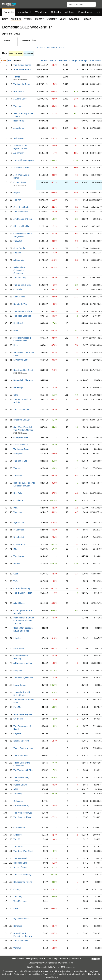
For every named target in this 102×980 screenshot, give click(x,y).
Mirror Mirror (19, 91)
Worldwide (41, 12)
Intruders (17, 638)
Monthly (40, 19)
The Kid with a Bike (22, 285)
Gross (44, 61)
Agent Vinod (19, 522)
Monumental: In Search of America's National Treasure (24, 621)
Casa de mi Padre (21, 207)
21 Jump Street (20, 99)
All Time (70, 12)
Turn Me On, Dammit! (23, 678)
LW (10, 61)
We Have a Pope (21, 449)
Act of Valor (19, 153)
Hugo (16, 345)
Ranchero (18, 926)
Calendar (56, 12)
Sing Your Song (20, 863)
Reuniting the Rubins (23, 882)
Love (16, 908)
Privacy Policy (69, 974)
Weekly (28, 19)
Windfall (17, 948)
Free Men (18, 707)
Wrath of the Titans (22, 84)
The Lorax (18, 106)
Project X (18, 192)
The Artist (18, 241)
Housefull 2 (19, 121)
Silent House (19, 297)
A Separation (19, 260)
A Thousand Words (22, 168)
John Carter (19, 128)
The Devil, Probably (22, 875)
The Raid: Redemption (24, 160)
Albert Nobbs (19, 603)
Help (71, 963)
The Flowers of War (22, 817)
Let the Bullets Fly (21, 805)
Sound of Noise (20, 867)
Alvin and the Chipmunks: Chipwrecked (19, 270)
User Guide (43, 963)
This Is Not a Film (21, 755)
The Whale (18, 847)
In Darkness (19, 530)
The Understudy (21, 941)
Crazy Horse (19, 827)
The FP (17, 839)
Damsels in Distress (23, 380)
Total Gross (95, 61)
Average (83, 61)
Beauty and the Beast (23, 370)
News (28, 958)
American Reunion (22, 69)
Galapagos (18, 801)
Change (73, 61)
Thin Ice (17, 468)
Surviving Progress (23, 714)
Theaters (63, 61)
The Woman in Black (23, 311)
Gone (16, 395)
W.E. (16, 581)
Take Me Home (20, 901)
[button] (98, 4)
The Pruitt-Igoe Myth (23, 813)
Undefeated (19, 537)
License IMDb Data (59, 963)
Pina (15, 508)
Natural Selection (21, 741)
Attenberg (18, 794)
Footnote (17, 253)
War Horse (18, 512)
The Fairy (18, 897)
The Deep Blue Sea (22, 316)
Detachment (19, 648)
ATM (16, 789)
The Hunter (19, 556)
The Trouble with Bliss (23, 770)
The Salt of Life (20, 461)
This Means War (21, 212)
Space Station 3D (21, 445)
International (24, 12)
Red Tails (18, 493)
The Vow (17, 200)
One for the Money (22, 588)
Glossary (33, 963)
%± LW (53, 61)
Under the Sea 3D (21, 420)
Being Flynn (19, 454)
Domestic (9, 12)
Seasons (74, 19)
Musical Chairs (20, 785)
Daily (5, 19)
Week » (61, 47)
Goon (16, 574)
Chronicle (18, 289)
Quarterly (52, 19)
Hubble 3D (18, 323)
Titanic (17, 77)
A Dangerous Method (23, 663)
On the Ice (18, 719)
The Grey (18, 476)
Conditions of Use (51, 974)
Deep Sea (18, 670)
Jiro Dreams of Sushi (23, 219)
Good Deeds (19, 248)
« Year (47, 47)
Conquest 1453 (21, 437)
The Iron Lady (20, 278)
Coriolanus (18, 500)
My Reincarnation (21, 919)
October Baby (20, 182)
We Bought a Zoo (21, 388)
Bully (16, 331)
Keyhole (17, 733)
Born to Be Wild (20, 304)
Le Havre (18, 835)
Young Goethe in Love (23, 748)
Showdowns (85, 12)
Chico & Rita (19, 544)
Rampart (17, 564)
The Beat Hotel (20, 858)
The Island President (23, 593)
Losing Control (20, 685)
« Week (40, 47)
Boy (15, 549)
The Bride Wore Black (23, 851)
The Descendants (21, 410)
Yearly (63, 19)
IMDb (63, 967)
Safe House (19, 138)
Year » (54, 47)
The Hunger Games (22, 65)
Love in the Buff (20, 360)
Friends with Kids (21, 226)
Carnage (17, 889)
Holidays (86, 19)
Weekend (43, 958)
